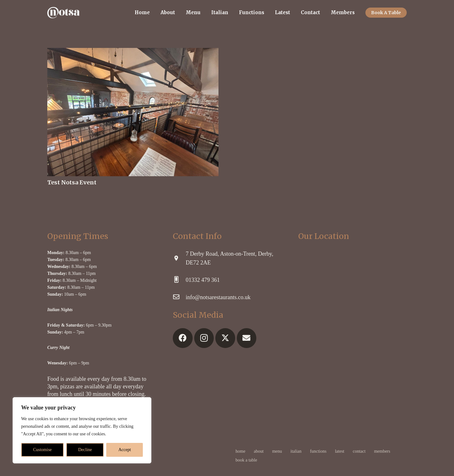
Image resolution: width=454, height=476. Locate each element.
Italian (296, 451)
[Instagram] (204, 338)
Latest (340, 451)
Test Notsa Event (72, 182)
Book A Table (246, 460)
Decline (85, 450)
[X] (225, 338)
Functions (318, 451)
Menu (277, 451)
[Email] (247, 338)
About (259, 451)
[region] (82, 430)
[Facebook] (183, 338)
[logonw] (63, 13)
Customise (42, 450)
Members (382, 451)
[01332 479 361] (179, 280)
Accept (125, 450)
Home (240, 451)
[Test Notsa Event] (133, 52)
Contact (359, 451)
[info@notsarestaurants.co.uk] (179, 297)
